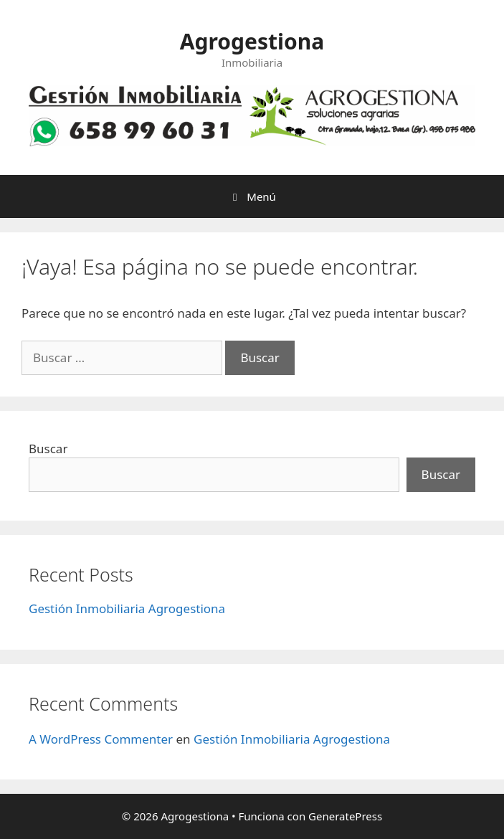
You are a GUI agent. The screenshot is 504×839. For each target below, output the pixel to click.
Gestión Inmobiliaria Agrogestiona (127, 608)
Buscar (48, 449)
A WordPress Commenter (101, 739)
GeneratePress (345, 816)
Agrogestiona (252, 41)
